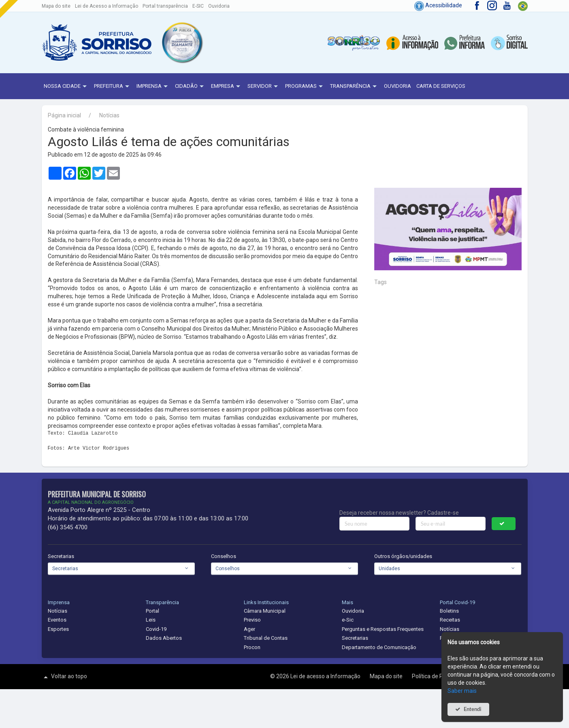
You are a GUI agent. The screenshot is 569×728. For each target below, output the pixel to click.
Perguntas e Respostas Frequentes (383, 629)
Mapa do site (56, 6)
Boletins (449, 611)
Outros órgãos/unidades (403, 556)
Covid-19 (156, 629)
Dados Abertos (164, 638)
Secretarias (61, 556)
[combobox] (121, 569)
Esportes (58, 629)
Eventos (57, 620)
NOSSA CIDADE (66, 87)
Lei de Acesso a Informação (107, 6)
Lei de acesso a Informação (326, 676)
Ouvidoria (219, 6)
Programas (305, 87)
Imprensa (153, 87)
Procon (252, 647)
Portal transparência (165, 6)
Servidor (264, 87)
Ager (249, 629)
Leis (151, 620)
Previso (252, 620)
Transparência (354, 87)
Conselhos (224, 556)
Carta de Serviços (441, 86)
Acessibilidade (438, 5)
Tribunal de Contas (266, 638)
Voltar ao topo (64, 677)
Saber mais (462, 691)
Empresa (227, 87)
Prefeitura (113, 87)
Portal (152, 611)
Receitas (450, 620)
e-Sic (348, 620)
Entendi (473, 709)
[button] (182, 42)
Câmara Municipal (265, 611)
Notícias (109, 115)
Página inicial (64, 115)
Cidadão (190, 87)
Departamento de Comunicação (379, 647)
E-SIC (198, 6)
